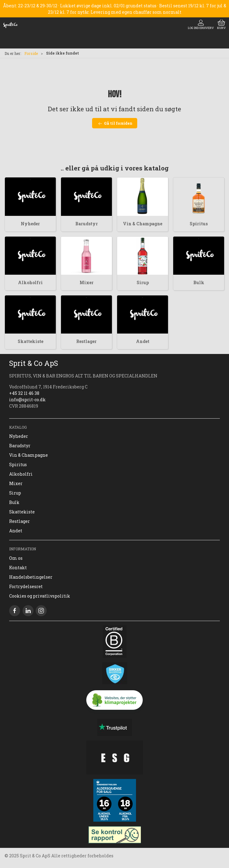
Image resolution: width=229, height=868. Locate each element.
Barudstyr (87, 224)
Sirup (143, 282)
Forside (31, 53)
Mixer (87, 282)
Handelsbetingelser (31, 577)
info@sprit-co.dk (27, 400)
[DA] (10, 25)
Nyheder (30, 224)
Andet (143, 341)
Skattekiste (30, 341)
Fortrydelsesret (26, 586)
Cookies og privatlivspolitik (40, 596)
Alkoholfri (30, 282)
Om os (16, 558)
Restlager (86, 341)
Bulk (199, 282)
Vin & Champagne (143, 224)
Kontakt (18, 568)
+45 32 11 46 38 (24, 393)
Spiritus (199, 224)
